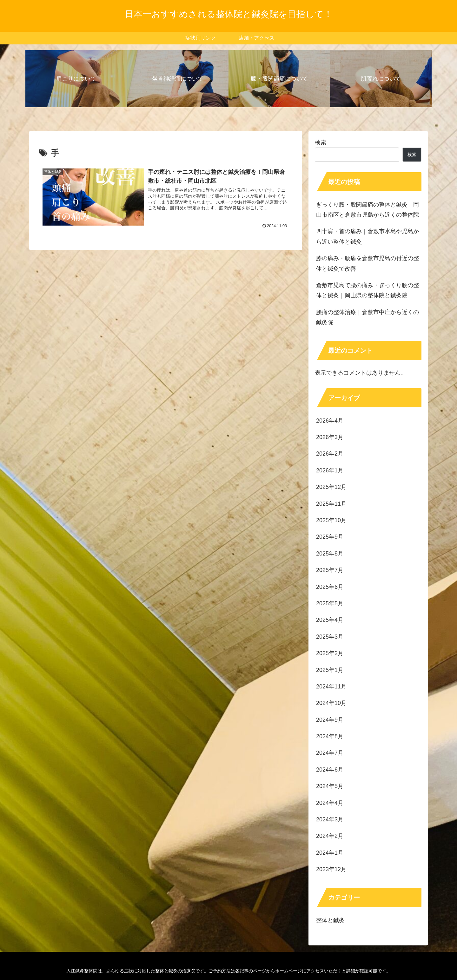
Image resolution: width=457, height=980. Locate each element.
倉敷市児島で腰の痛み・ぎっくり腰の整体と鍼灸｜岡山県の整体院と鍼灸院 (368, 290)
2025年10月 (331, 520)
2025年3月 (330, 637)
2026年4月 (330, 421)
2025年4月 (330, 620)
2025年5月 (330, 603)
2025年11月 (331, 504)
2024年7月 (330, 753)
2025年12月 (331, 487)
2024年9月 (330, 720)
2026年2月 (330, 454)
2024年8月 (330, 736)
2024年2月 (330, 836)
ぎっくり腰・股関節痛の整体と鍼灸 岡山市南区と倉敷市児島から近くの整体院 (368, 210)
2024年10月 (331, 703)
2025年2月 (330, 653)
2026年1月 (330, 470)
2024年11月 (331, 687)
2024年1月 (330, 853)
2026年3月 (330, 437)
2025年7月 (330, 570)
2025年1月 (330, 670)
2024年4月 (330, 803)
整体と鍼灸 (330, 920)
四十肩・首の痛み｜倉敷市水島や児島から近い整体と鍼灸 (368, 236)
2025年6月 (330, 587)
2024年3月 (330, 819)
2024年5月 (330, 786)
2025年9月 (330, 537)
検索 (321, 142)
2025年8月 (330, 554)
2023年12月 (331, 869)
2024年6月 (330, 770)
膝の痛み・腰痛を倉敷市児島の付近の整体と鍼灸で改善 (368, 263)
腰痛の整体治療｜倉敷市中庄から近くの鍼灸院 (368, 317)
